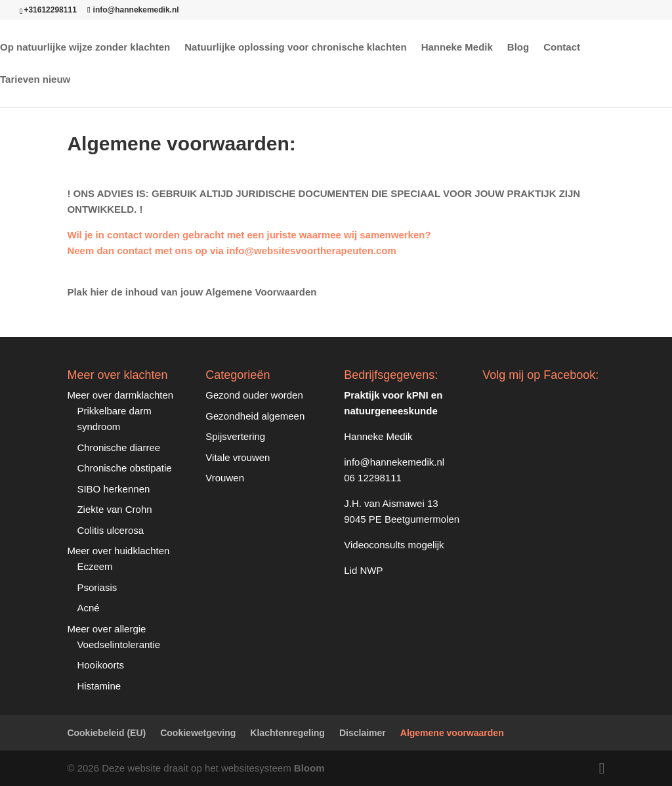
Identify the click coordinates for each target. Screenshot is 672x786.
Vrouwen (225, 478)
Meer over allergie (106, 629)
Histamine (99, 686)
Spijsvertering (235, 436)
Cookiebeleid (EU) (106, 733)
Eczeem (94, 566)
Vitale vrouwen (238, 457)
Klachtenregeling (287, 733)
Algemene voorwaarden (452, 733)
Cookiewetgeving (198, 733)
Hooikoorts (100, 665)
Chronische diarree (118, 448)
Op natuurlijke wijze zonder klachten (85, 48)
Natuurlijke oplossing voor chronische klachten (295, 48)
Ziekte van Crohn (114, 509)
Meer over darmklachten (120, 395)
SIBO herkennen (113, 489)
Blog (518, 48)
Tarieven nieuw (35, 80)
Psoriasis (97, 587)
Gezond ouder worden (254, 395)
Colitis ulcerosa (110, 530)
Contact (562, 48)
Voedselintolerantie (118, 644)
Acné (88, 608)
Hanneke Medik (457, 48)
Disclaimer (363, 733)
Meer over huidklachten (118, 551)
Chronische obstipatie (124, 468)
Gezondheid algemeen (255, 416)
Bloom (309, 768)
